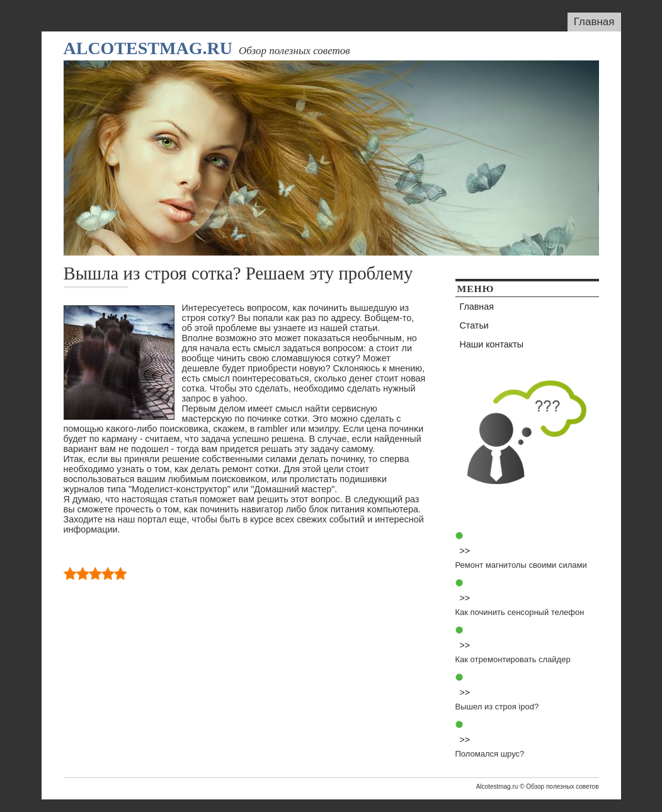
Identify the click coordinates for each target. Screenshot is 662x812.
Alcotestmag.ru (148, 48)
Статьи (474, 325)
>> (465, 551)
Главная (594, 22)
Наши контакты (492, 344)
